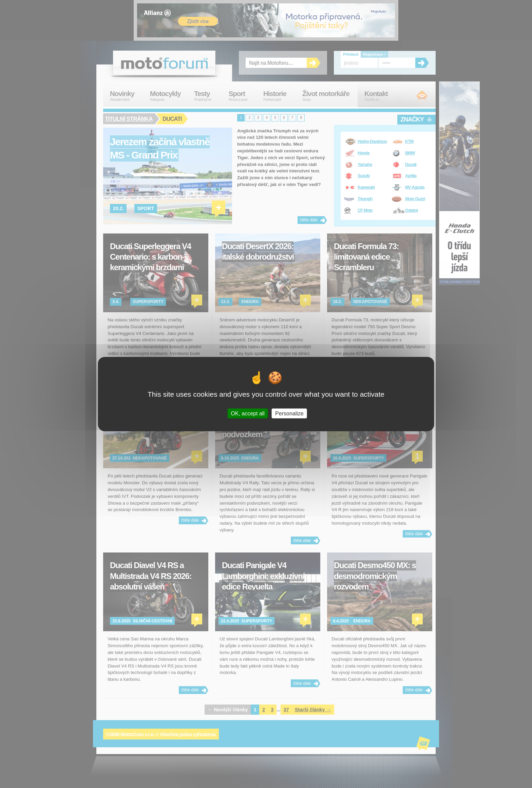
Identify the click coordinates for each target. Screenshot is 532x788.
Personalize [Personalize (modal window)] (289, 413)
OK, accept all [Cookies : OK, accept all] (248, 413)
